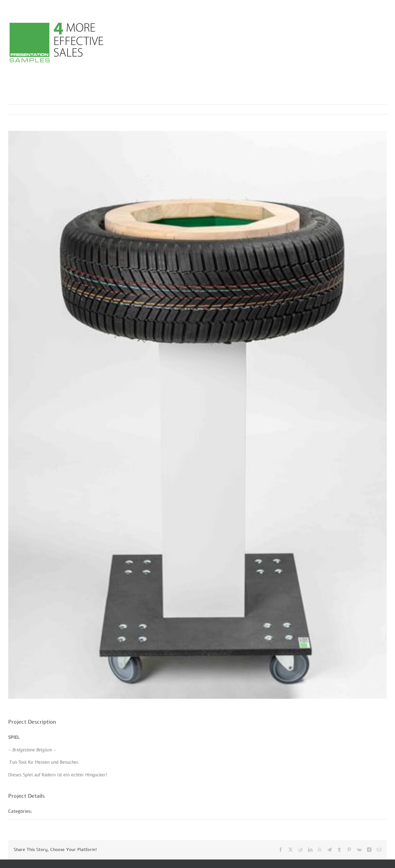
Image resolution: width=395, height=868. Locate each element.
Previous (359, 109)
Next (377, 109)
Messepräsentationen (61, 811)
